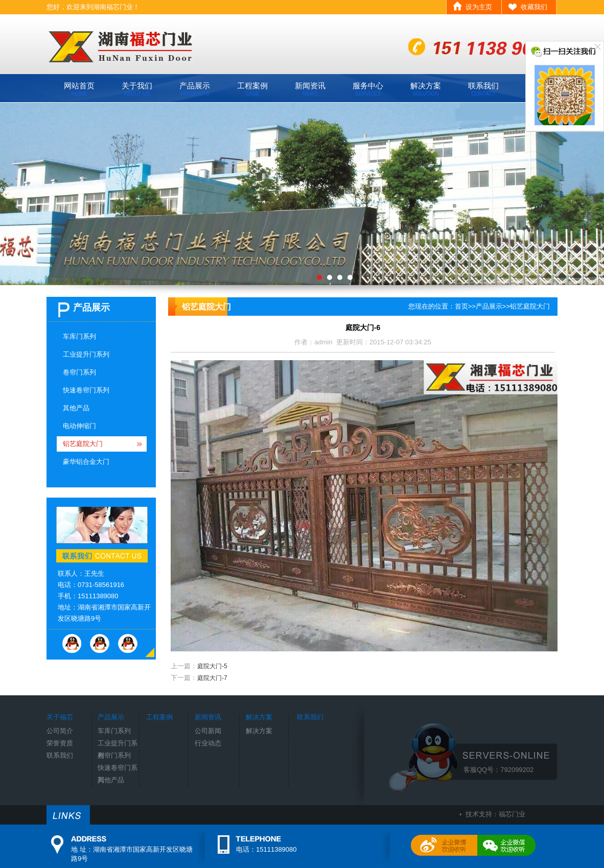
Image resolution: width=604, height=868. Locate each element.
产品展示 (195, 89)
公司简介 (60, 731)
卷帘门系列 (79, 372)
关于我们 (137, 89)
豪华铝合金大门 (86, 462)
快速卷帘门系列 (86, 390)
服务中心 (368, 89)
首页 (461, 306)
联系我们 (483, 89)
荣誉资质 (60, 743)
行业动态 (208, 743)
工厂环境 (302, 194)
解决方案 (426, 89)
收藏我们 (534, 7)
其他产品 (76, 408)
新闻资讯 (310, 89)
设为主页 (479, 7)
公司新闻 (208, 731)
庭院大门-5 (212, 666)
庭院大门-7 (212, 678)
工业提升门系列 (86, 354)
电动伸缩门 (79, 426)
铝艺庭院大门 (83, 444)
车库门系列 (79, 336)
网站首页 (79, 89)
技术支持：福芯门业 (495, 814)
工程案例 (252, 89)
